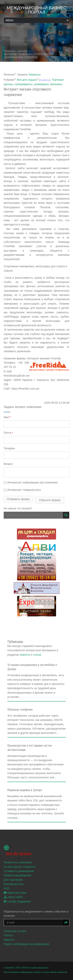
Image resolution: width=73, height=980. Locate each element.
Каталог (23, 51)
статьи (37, 655)
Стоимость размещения (19, 871)
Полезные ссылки (15, 931)
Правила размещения (18, 875)
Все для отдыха (27, 80)
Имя (7, 417)
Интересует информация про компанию (31, 482)
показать (44, 80)
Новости (9, 940)
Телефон (9, 448)
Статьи (8, 935)
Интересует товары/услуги (22, 490)
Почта (8, 433)
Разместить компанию (18, 862)
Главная (9, 51)
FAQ (6, 888)
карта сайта (13, 897)
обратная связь (15, 893)
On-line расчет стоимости (20, 867)
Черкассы (34, 74)
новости (25, 655)
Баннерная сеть (14, 884)
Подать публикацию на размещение (27, 944)
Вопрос (8, 464)
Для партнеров (13, 880)
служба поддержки (17, 901)
